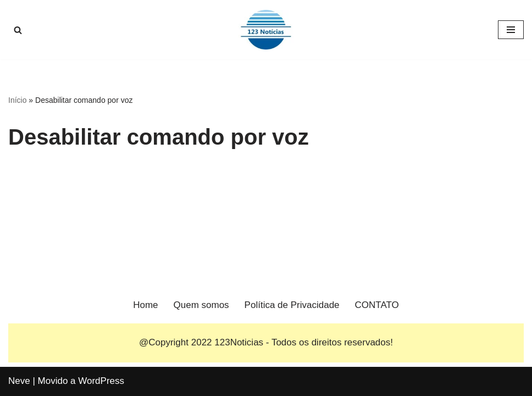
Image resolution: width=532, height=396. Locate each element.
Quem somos (201, 305)
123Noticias (239, 342)
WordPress (101, 381)
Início (17, 100)
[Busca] (18, 30)
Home (145, 305)
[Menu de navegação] (511, 30)
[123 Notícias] (266, 30)
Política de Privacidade (292, 305)
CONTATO (377, 305)
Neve (19, 381)
